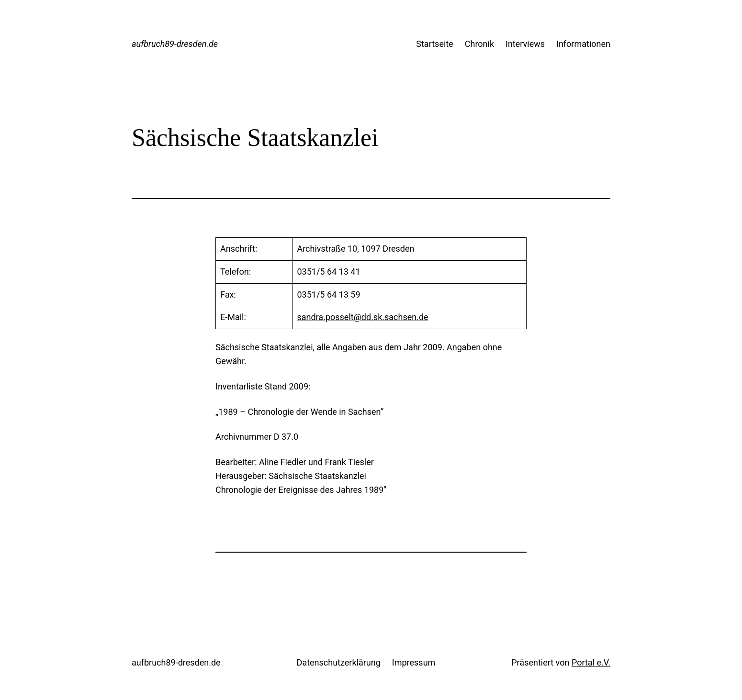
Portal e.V (590, 662)
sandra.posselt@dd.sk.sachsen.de (362, 317)
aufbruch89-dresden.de (175, 44)
